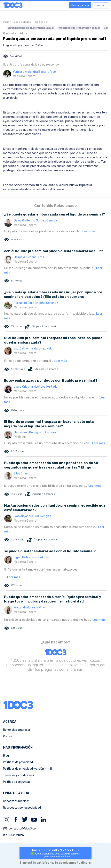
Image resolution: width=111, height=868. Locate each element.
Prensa (8, 736)
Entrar (101, 6)
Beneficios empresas (17, 730)
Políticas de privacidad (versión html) (27, 769)
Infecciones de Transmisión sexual (79, 28)
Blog (6, 756)
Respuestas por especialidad (22, 808)
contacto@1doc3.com (21, 829)
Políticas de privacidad (18, 762)
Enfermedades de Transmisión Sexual (31, 28)
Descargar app (80, 5)
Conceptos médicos (16, 801)
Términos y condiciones (19, 775)
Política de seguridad (17, 782)
